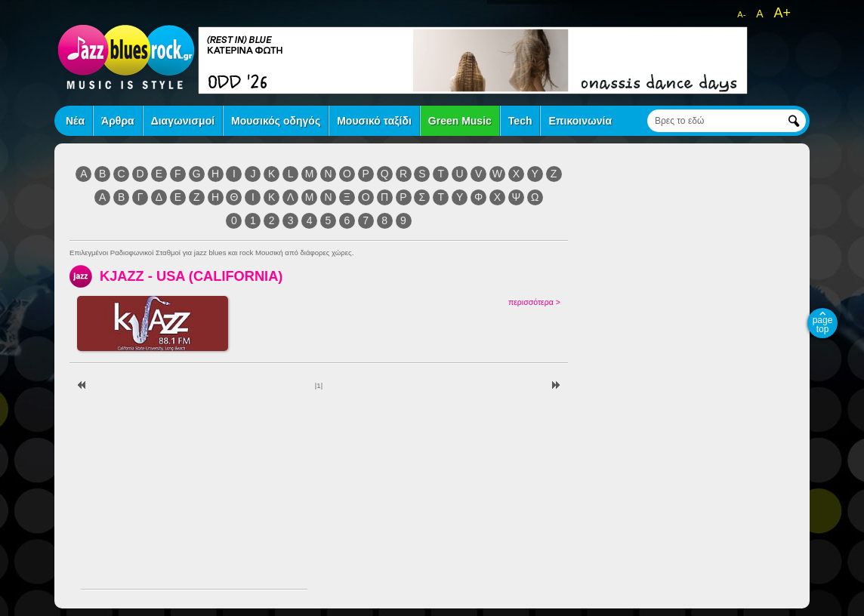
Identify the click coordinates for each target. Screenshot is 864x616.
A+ (782, 13)
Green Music (460, 121)
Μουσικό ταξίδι (374, 121)
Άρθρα (118, 121)
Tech (520, 121)
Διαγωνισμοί (183, 121)
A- (741, 14)
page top (823, 325)
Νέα (75, 121)
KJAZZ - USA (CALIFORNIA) (191, 276)
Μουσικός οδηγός (276, 121)
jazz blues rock (126, 57)
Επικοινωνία (580, 121)
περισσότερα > (534, 302)
